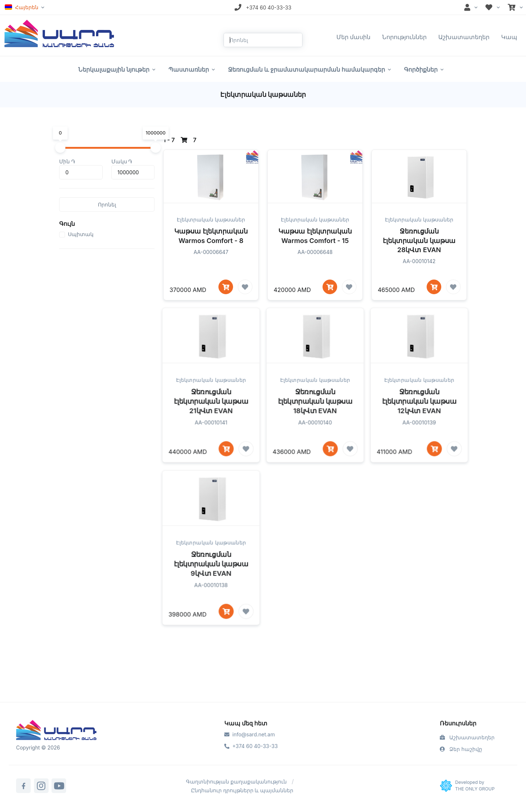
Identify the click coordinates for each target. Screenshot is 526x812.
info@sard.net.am (249, 734)
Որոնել (107, 204)
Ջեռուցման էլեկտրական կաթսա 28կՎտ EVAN (419, 240)
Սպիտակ (81, 234)
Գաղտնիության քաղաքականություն (236, 781)
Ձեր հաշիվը (461, 749)
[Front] (59, 33)
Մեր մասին (354, 37)
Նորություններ (404, 37)
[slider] (60, 148)
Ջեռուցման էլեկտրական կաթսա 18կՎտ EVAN (315, 404)
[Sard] (56, 731)
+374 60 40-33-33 (251, 746)
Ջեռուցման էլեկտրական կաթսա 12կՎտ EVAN (419, 404)
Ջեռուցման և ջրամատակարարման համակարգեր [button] (306, 69)
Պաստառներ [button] (189, 69)
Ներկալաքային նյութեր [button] (114, 69)
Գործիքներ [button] (421, 69)
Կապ (509, 37)
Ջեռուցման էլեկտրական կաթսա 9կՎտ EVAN (211, 566)
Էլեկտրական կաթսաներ (211, 219)
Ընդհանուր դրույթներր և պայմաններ (242, 790)
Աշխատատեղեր (464, 37)
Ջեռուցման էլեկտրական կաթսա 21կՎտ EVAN (211, 404)
